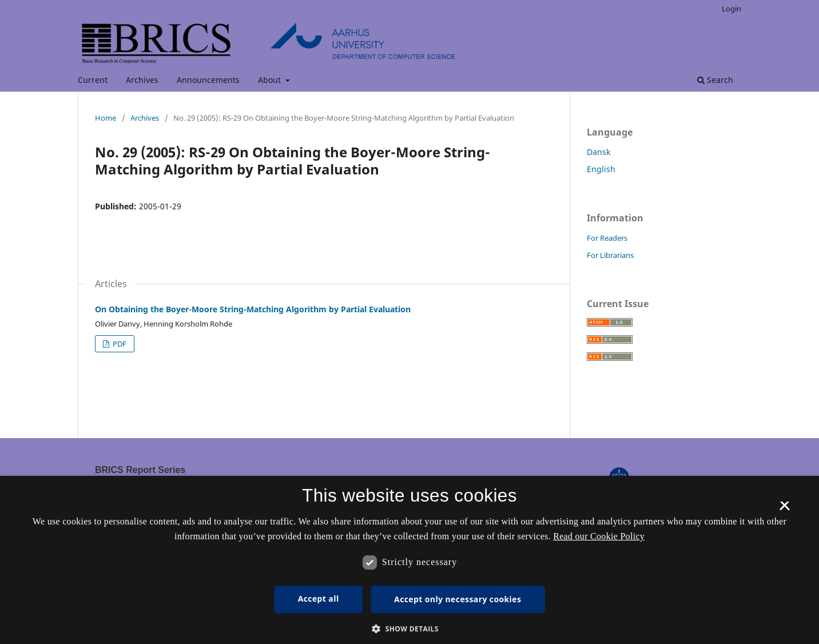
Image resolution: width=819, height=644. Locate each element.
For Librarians (610, 255)
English (601, 169)
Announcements (208, 80)
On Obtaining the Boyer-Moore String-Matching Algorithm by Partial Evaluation (253, 309)
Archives (142, 80)
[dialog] (409, 560)
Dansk (599, 152)
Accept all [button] (319, 599)
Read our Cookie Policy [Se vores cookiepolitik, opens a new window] (599, 536)
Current (93, 80)
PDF (119, 344)
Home (106, 118)
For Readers (607, 238)
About (271, 80)
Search (715, 80)
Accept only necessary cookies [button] (458, 599)
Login (731, 9)
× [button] (784, 510)
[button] (409, 629)
